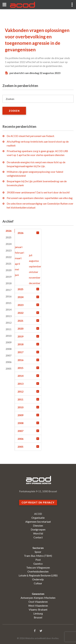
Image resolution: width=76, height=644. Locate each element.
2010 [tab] (8, 336)
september (35, 266)
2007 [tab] (8, 355)
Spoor (38, 552)
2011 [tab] (8, 329)
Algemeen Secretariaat (38, 522)
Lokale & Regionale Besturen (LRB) (38, 575)
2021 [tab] (8, 264)
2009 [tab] (8, 342)
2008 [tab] (8, 349)
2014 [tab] (8, 309)
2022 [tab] (8, 257)
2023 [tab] (8, 250)
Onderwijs (38, 579)
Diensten (38, 525)
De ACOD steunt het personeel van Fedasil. (31, 136)
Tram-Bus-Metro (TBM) (38, 556)
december (35, 283)
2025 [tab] (8, 237)
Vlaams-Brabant (38, 609)
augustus (34, 261)
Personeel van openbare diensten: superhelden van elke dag (40, 198)
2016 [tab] (8, 296)
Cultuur (38, 583)
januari (19, 247)
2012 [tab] (8, 323)
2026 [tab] (8, 231)
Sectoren (38, 548)
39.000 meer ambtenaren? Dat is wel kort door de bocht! (38, 192)
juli (31, 255)
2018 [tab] (8, 283)
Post (38, 560)
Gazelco (38, 564)
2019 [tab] (8, 277)
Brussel (38, 617)
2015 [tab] (8, 303)
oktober (34, 272)
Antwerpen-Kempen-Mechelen (38, 598)
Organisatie (38, 518)
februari (19, 253)
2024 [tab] (8, 244)
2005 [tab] (8, 369)
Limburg (38, 613)
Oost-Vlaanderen (38, 602)
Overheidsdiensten (38, 571)
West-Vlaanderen (38, 606)
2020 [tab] (8, 270)
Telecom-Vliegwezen (38, 567)
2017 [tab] (8, 290)
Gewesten (38, 594)
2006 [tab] (8, 362)
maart (18, 258)
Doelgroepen (38, 529)
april (17, 264)
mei (17, 269)
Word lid (38, 533)
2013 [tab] (8, 316)
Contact (38, 537)
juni (17, 275)
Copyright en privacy (38, 503)
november (35, 277)
